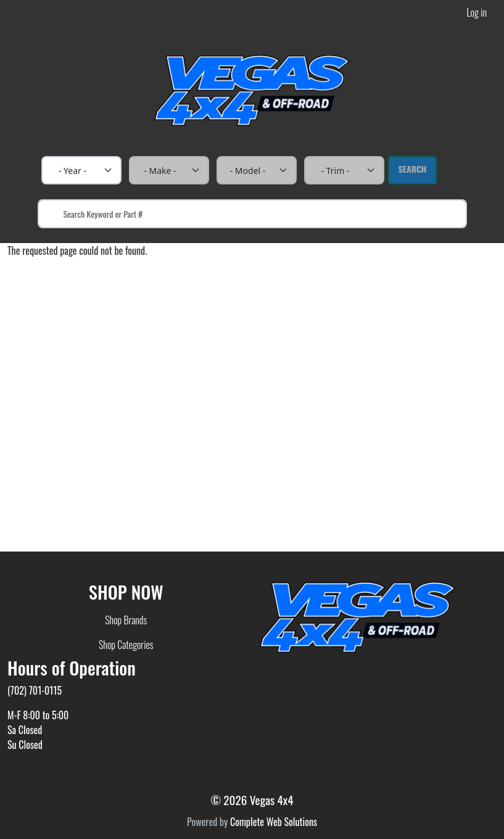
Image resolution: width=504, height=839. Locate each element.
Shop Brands (126, 620)
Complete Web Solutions (274, 822)
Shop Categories (126, 645)
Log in (477, 12)
